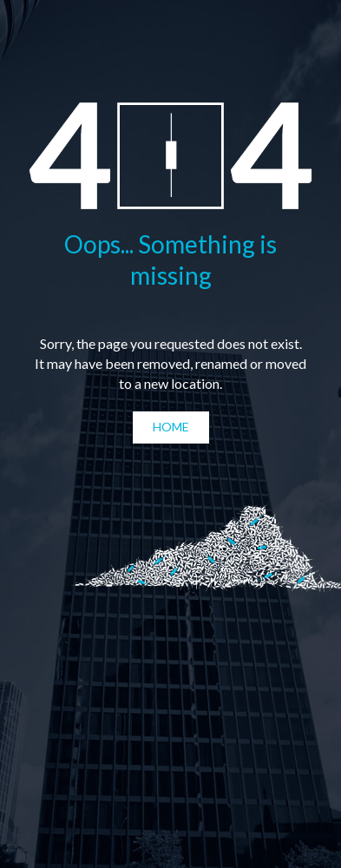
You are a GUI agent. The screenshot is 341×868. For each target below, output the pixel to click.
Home (171, 427)
